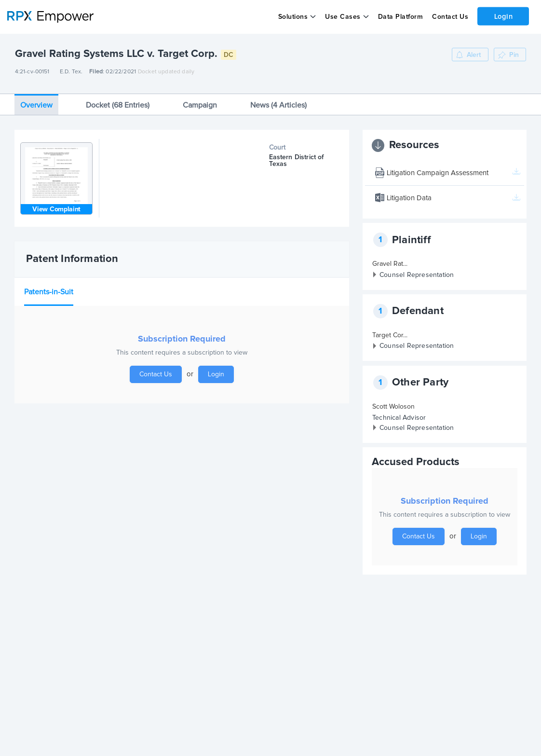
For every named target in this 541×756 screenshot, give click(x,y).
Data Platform (400, 17)
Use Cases (343, 17)
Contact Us (450, 17)
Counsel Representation (417, 272)
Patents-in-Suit (49, 289)
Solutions (293, 17)
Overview (36, 102)
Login (503, 16)
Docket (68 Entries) (118, 102)
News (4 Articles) (278, 102)
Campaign (200, 102)
